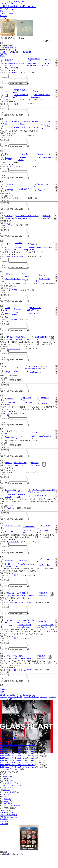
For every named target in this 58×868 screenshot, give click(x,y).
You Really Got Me (22, 345)
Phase (40, 193)
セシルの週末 (23, 571)
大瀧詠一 (9, 668)
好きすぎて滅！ (9, 800)
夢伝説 (26, 284)
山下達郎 (9, 474)
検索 (2, 43)
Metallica (9, 319)
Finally (48, 60)
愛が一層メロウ (20, 471)
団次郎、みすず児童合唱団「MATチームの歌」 (18, 757)
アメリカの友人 (37, 505)
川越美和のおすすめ (8, 832)
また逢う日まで (22, 604)
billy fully (9, 671)
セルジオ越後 (12, 324)
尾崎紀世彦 (10, 604)
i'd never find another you (24, 671)
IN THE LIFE (39, 92)
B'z (6, 92)
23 (30, 52)
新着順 (3, 56)
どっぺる (8, 9)
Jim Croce (9, 445)
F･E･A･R (23, 156)
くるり (7, 248)
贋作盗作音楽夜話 (10, 48)
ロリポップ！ (22, 867)
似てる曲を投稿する (6, 45)
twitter (2, 704)
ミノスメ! (4, 18)
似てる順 (3, 54)
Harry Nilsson (8, 252)
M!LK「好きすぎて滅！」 (10, 753)
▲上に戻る (4, 836)
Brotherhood (43, 156)
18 (14, 52)
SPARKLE (18, 474)
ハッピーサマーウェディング (14, 798)
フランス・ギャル (12, 129)
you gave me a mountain (26, 606)
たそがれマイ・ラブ (11, 796)
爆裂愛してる (9, 816)
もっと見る (4, 834)
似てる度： (4, 84)
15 (4, 52)
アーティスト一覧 (15, 710)
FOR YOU (35, 474)
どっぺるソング (12, 2)
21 (24, 52)
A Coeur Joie (45, 575)
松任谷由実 (10, 571)
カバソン (3, 16)
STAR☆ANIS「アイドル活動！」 (13, 760)
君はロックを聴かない (11, 805)
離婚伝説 (9, 471)
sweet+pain (7, 789)
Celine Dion (10, 221)
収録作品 (47, 219)
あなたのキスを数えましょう (27, 219)
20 (21, 52)
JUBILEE (31, 248)
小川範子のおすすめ (8, 823)
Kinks (37, 345)
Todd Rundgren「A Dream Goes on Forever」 (17, 762)
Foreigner (10, 517)
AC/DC (7, 378)
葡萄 (41, 280)
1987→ (15, 374)
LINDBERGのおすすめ (9, 828)
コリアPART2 (12, 72)
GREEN (34, 440)
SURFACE (9, 193)
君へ (20, 500)
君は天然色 (18, 668)
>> (34, 52)
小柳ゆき (9, 219)
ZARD (5, 791)
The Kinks (9, 345)
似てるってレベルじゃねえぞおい (19, 613)
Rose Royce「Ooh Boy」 (10, 782)
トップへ (3, 710)
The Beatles (9, 637)
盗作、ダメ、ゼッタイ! (15, 260)
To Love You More (23, 221)
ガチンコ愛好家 (13, 551)
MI (8, 421)
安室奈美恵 (9, 60)
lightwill (11, 867)
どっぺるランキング (31, 710)
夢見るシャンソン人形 (30, 129)
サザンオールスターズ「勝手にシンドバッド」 (18, 775)
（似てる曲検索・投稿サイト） (18, 6)
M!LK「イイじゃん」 (8, 755)
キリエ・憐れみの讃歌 (12, 818)
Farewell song (29, 536)
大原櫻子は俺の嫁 (7, 746)
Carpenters (9, 406)
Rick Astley (7, 97)
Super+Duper (9, 814)
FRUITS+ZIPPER (10, 794)
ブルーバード (24, 188)
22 (27, 52)
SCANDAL (9, 343)
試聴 (56, 60)
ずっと (6, 787)
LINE (2, 706)
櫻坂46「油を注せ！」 (9, 751)
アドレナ (6, 803)
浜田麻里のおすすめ (8, 825)
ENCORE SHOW (41, 343)
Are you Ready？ (33, 378)
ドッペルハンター (13, 104)
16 (8, 52)
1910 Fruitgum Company (10, 633)
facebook (3, 702)
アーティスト (7, 14)
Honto (6, 809)
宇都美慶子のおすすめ (8, 830)
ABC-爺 (10, 228)
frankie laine (10, 606)
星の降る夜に (20, 343)
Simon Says (43, 633)
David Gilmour (8, 575)
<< (1, 52)
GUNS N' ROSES (9, 161)
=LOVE (7, 807)
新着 (5, 11)
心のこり (7, 811)
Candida (44, 411)
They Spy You (19, 314)
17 (11, 52)
